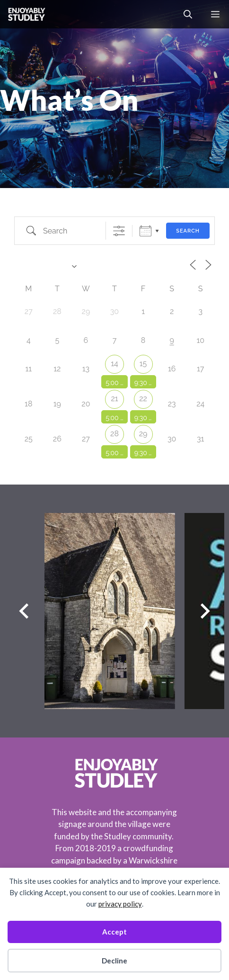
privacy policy (120, 904)
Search (188, 231)
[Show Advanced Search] (119, 231)
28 (114, 434)
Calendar (145, 231)
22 (143, 399)
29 (143, 434)
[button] (188, 14)
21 (114, 399)
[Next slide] (205, 611)
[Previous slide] (24, 611)
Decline (114, 961)
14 (114, 364)
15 (143, 364)
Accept (114, 932)
